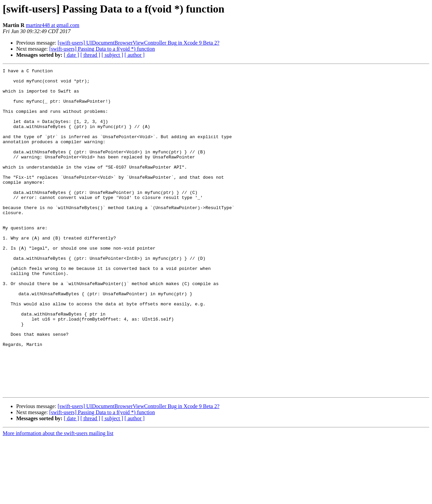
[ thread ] (90, 55)
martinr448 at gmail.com (52, 25)
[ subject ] (112, 55)
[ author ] (135, 55)
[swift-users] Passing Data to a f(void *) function (102, 49)
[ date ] (71, 55)
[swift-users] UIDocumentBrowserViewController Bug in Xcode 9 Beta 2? (139, 43)
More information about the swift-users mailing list (58, 498)
